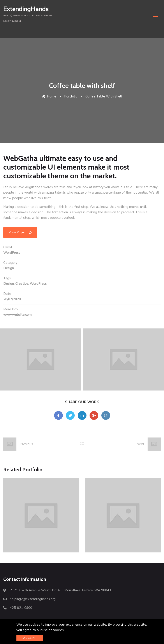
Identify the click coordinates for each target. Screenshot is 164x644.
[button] (155, 16)
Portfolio (71, 91)
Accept (30, 638)
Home (49, 91)
